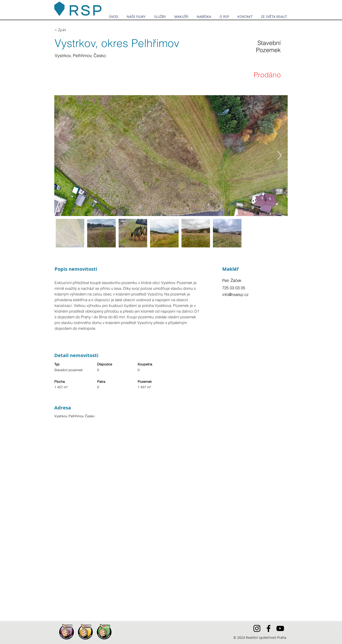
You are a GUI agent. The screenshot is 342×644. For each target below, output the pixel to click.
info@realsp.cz (235, 294)
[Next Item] (279, 156)
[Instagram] (257, 628)
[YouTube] (280, 628)
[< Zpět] (71, 30)
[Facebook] (269, 628)
